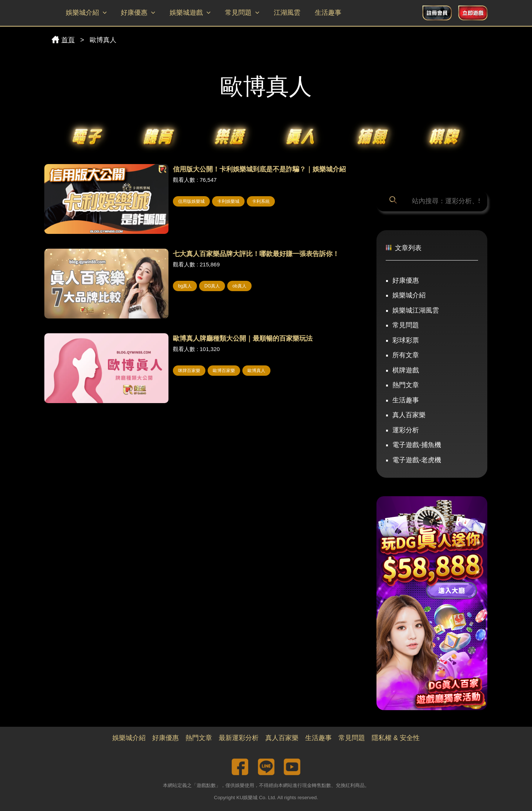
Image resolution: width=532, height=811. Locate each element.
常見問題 (238, 13)
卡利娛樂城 (228, 201)
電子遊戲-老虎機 (417, 460)
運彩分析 (406, 430)
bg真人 (185, 286)
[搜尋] (394, 201)
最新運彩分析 (239, 738)
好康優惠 (137, 13)
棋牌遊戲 (406, 370)
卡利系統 (261, 201)
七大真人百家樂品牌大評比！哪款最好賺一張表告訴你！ (256, 254)
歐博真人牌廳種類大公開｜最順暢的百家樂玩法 (243, 338)
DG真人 (212, 286)
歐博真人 (256, 371)
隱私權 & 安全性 (396, 738)
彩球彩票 (406, 340)
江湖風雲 (282, 13)
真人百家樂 (409, 415)
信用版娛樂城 (191, 201)
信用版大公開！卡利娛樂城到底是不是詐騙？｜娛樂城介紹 (259, 169)
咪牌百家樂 (189, 371)
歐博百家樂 (224, 371)
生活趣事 (322, 13)
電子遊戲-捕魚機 (417, 445)
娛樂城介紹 (86, 13)
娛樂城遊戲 (187, 13)
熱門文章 (406, 385)
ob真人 (239, 286)
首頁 (63, 40)
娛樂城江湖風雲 (416, 310)
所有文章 (406, 355)
